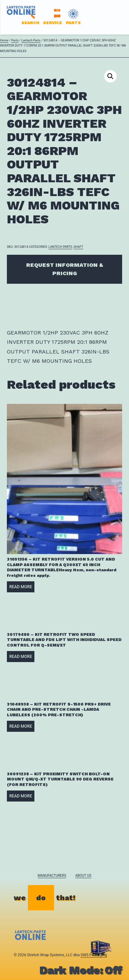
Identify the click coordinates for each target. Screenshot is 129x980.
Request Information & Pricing (65, 269)
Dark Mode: (81, 970)
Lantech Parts (31, 40)
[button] (110, 76)
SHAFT (78, 247)
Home (4, 40)
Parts (15, 40)
